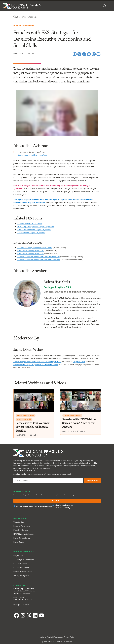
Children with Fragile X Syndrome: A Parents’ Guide (36, 365)
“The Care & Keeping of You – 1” (31, 250)
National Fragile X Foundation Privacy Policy (57, 638)
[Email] (89, 54)
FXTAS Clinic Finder (21, 567)
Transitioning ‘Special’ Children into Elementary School (37, 362)
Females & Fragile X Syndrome (30, 223)
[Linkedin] (84, 54)
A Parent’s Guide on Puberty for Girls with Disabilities (39, 256)
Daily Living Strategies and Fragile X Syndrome (36, 226)
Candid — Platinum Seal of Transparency (34, 506)
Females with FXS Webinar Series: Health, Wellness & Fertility (32, 427)
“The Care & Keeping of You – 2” (31, 253)
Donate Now (57, 501)
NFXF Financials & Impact (23, 534)
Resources (19, 17)
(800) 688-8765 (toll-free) (23, 600)
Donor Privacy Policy (22, 538)
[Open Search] (106, 6)
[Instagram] (94, 54)
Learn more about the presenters (32, 155)
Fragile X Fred (79, 362)
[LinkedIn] (29, 616)
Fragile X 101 (18, 555)
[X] (79, 54)
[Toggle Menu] (110, 6)
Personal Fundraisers (22, 526)
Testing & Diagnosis (21, 575)
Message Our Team (21, 604)
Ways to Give (19, 522)
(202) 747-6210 (19, 597)
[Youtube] (98, 54)
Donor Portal (19, 542)
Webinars (29, 17)
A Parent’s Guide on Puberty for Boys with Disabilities (39, 260)
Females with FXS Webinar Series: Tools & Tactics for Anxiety (79, 423)
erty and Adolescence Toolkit (41, 247)
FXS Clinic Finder (20, 563)
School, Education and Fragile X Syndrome (34, 229)
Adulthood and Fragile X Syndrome (31, 232)
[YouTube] (35, 616)
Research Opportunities (23, 571)
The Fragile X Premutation (24, 559)
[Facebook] (75, 54)
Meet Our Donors (21, 530)
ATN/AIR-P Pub (23, 247)
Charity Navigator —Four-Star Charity (64, 506)
